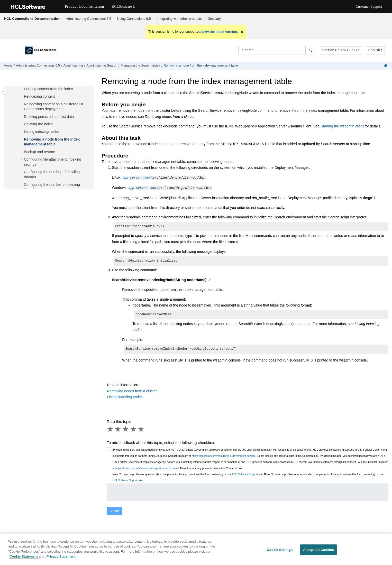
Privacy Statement (61, 559)
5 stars (141, 430)
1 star (111, 430)
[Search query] (277, 50)
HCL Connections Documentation (32, 18)
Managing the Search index (140, 66)
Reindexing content (39, 96)
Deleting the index (38, 124)
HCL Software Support (245, 475)
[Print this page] (386, 66)
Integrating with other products (179, 19)
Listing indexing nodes (42, 132)
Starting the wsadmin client (342, 126)
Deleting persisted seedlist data (49, 117)
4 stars (134, 430)
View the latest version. (220, 32)
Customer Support (369, 7)
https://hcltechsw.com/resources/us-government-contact (224, 457)
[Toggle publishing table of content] (4, 91)
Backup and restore (39, 152)
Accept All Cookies (318, 553)
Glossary (214, 19)
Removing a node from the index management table (201, 66)
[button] (22, 89)
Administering (73, 66)
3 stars (126, 430)
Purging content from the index (48, 89)
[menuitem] (89, 19)
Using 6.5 (134, 19)
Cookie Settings (280, 553)
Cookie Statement (24, 559)
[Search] (310, 50)
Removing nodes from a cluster (132, 392)
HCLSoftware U (123, 7)
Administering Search (102, 66)
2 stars (118, 430)
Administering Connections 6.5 (89, 19)
